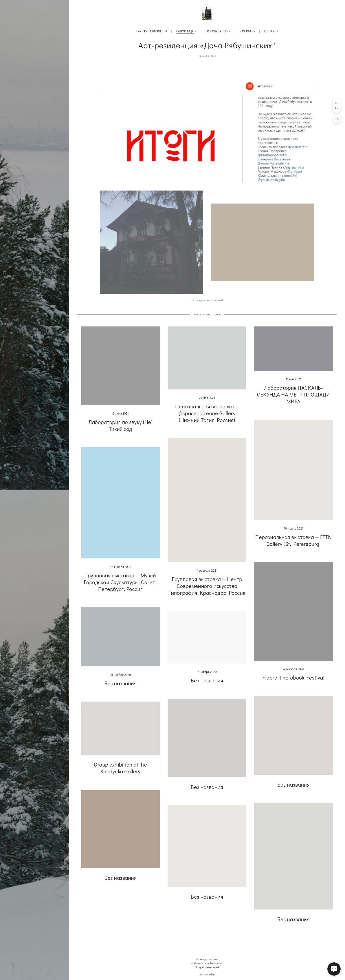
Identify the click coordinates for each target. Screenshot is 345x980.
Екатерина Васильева (152, 31)
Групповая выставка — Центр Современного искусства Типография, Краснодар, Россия (207, 591)
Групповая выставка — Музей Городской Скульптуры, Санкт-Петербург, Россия (120, 587)
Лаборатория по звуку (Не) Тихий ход (120, 431)
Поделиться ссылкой (209, 306)
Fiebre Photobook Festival (293, 683)
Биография (247, 31)
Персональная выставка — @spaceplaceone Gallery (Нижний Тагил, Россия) (207, 418)
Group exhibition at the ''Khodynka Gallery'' (120, 773)
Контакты (271, 31)
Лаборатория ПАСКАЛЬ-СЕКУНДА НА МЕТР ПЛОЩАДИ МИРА (293, 400)
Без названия (120, 688)
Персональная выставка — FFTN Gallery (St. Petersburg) (293, 546)
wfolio (212, 974)
